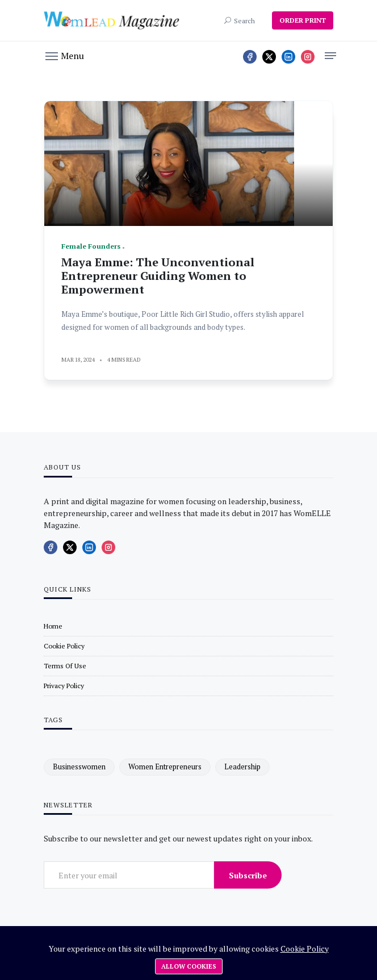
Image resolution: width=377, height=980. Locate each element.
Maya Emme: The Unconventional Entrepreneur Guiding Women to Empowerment (158, 276)
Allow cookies (189, 966)
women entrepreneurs (165, 767)
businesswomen (79, 767)
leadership (242, 767)
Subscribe (248, 875)
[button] (65, 55)
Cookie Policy (305, 948)
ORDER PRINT (303, 20)
